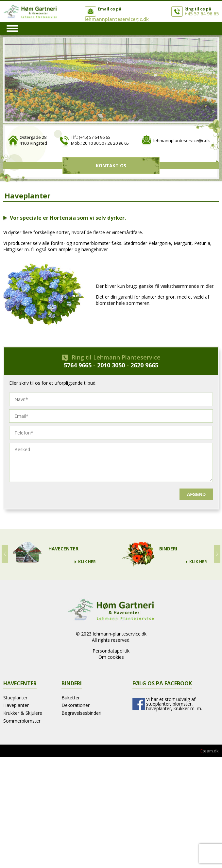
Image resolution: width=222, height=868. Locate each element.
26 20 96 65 (118, 143)
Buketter (71, 698)
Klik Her (87, 562)
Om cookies (111, 657)
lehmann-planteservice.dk (120, 634)
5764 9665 (78, 365)
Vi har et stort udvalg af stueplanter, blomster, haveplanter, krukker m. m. (174, 704)
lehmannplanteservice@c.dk (117, 19)
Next (217, 554)
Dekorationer (76, 705)
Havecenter (63, 549)
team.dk (210, 751)
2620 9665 (144, 365)
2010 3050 (111, 365)
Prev (5, 554)
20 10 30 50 (93, 143)
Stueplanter (15, 698)
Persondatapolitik (111, 651)
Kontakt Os (111, 166)
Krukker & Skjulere (23, 713)
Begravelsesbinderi (81, 713)
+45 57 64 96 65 (202, 14)
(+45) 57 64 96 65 (94, 137)
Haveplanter (16, 705)
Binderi (168, 549)
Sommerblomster (22, 721)
